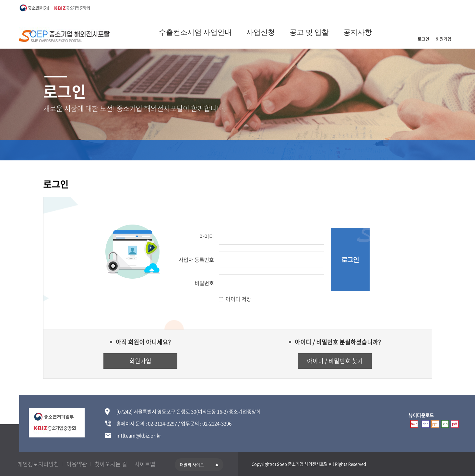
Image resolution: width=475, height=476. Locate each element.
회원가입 (444, 39)
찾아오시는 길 (111, 464)
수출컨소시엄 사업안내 (196, 32)
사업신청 (261, 32)
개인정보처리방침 (38, 464)
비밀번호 (204, 283)
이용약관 (77, 464)
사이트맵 (145, 464)
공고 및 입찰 (309, 32)
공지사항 (358, 32)
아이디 (207, 236)
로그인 (423, 39)
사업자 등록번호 (196, 260)
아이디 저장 (238, 299)
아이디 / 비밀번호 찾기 (335, 361)
